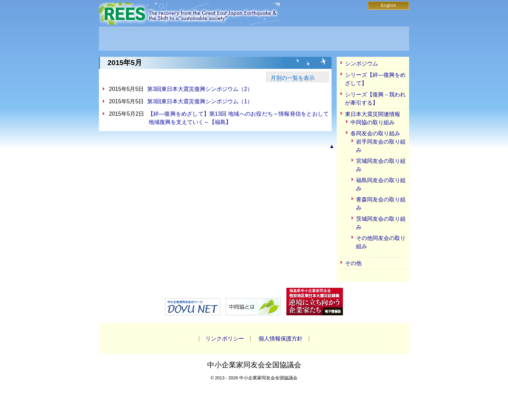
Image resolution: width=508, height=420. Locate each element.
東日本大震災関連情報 (373, 114)
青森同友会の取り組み (381, 204)
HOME (132, 39)
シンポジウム (362, 64)
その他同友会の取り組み (381, 242)
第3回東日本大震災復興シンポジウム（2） (200, 89)
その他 (353, 263)
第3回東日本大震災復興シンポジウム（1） (200, 101)
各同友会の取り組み (375, 133)
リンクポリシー (225, 339)
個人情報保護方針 (281, 339)
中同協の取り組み (373, 122)
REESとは (193, 39)
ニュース (254, 39)
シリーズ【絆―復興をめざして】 (375, 79)
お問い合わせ (315, 39)
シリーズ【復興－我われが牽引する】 (375, 99)
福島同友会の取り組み (381, 184)
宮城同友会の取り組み (381, 165)
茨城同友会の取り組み (381, 223)
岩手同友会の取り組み (381, 146)
